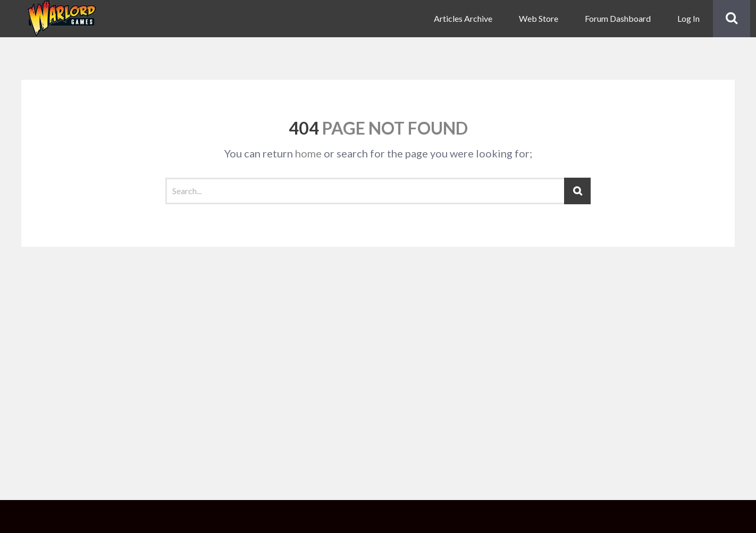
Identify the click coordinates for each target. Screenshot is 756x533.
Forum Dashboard (618, 18)
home (308, 153)
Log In (688, 18)
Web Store (539, 18)
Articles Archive (463, 18)
